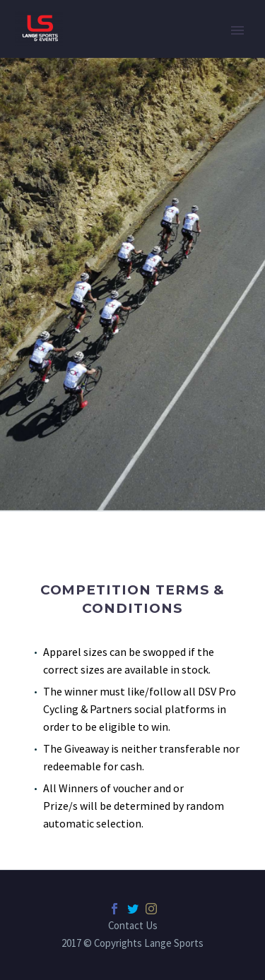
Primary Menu (237, 30)
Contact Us (133, 926)
